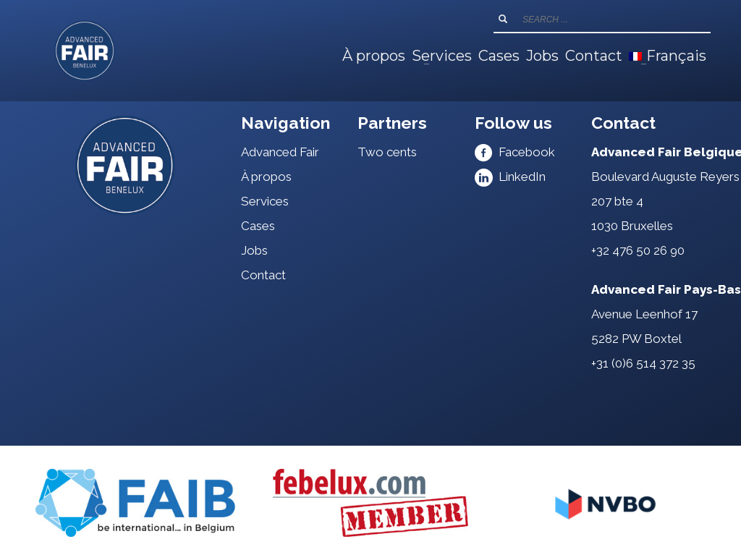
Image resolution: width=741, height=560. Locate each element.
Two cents (387, 152)
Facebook (515, 152)
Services (265, 201)
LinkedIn (510, 177)
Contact (263, 275)
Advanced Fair (280, 152)
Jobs (254, 250)
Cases (258, 226)
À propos (266, 177)
